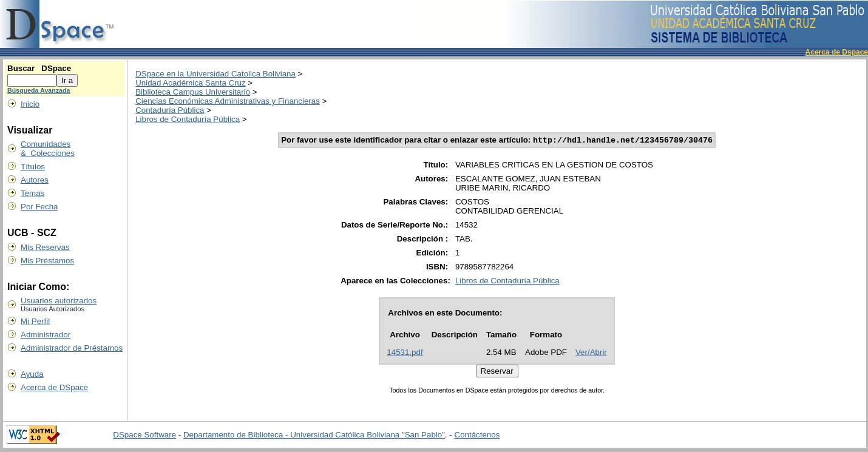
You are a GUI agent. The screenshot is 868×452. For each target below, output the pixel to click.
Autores (35, 180)
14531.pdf (405, 353)
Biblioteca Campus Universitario (193, 92)
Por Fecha (39, 207)
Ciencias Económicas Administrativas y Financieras (228, 101)
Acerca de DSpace (54, 387)
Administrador (46, 335)
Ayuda (32, 374)
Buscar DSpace (39, 68)
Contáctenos (477, 436)
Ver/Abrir (591, 353)
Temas (32, 193)
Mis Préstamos (47, 261)
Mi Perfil (35, 321)
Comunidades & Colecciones (48, 149)
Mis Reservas (45, 247)
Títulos (33, 167)
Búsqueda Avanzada (39, 90)
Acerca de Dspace (837, 52)
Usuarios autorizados (59, 301)
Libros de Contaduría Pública (188, 119)
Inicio (30, 104)
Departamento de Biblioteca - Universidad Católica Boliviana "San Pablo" (314, 436)
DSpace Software (144, 436)
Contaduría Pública (170, 110)
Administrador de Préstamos (72, 348)
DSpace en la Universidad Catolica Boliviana (215, 74)
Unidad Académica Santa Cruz (191, 83)
